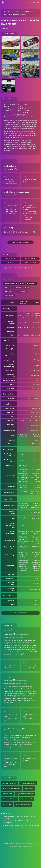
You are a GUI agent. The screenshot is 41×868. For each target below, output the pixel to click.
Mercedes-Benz (18, 12)
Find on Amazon (11, 259)
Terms (11, 846)
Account (29, 846)
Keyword (29, 788)
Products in (28, 783)
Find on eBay (11, 262)
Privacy (16, 846)
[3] (9, 729)
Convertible (7, 12)
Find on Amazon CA (30, 262)
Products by (12, 788)
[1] (11, 630)
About (36, 844)
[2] (15, 676)
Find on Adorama (30, 259)
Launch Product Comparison (20, 242)
